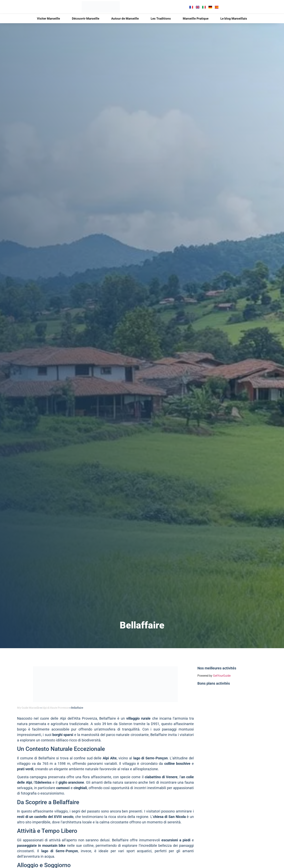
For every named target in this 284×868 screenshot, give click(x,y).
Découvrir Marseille (86, 18)
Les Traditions (161, 18)
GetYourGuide (222, 676)
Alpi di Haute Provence (55, 708)
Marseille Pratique (196, 18)
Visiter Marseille (48, 18)
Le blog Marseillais (234, 18)
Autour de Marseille (125, 18)
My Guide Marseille (28, 708)
